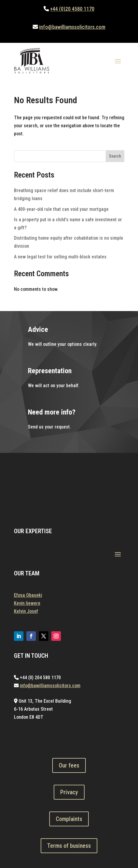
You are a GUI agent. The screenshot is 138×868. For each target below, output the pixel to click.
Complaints (69, 819)
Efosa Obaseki (28, 595)
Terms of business (69, 846)
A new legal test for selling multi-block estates (60, 257)
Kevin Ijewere (27, 603)
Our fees (69, 765)
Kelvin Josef (26, 611)
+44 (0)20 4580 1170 (72, 9)
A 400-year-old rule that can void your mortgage (61, 209)
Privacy (69, 792)
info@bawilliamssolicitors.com (72, 27)
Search (115, 156)
